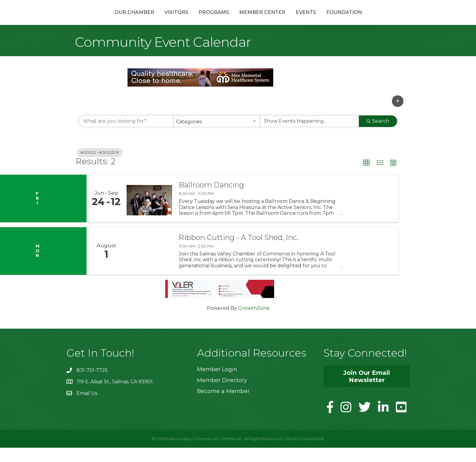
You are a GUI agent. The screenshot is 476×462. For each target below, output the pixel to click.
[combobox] (217, 135)
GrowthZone (254, 323)
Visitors (144, 19)
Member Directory (222, 395)
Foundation (377, 19)
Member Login (217, 384)
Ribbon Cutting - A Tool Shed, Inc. (238, 252)
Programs (181, 19)
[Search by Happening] (309, 135)
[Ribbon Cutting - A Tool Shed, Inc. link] (149, 266)
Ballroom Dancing (211, 200)
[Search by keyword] (126, 135)
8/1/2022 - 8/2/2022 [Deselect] (100, 167)
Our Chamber (102, 19)
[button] (398, 115)
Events (338, 19)
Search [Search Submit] (378, 135)
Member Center (295, 19)
